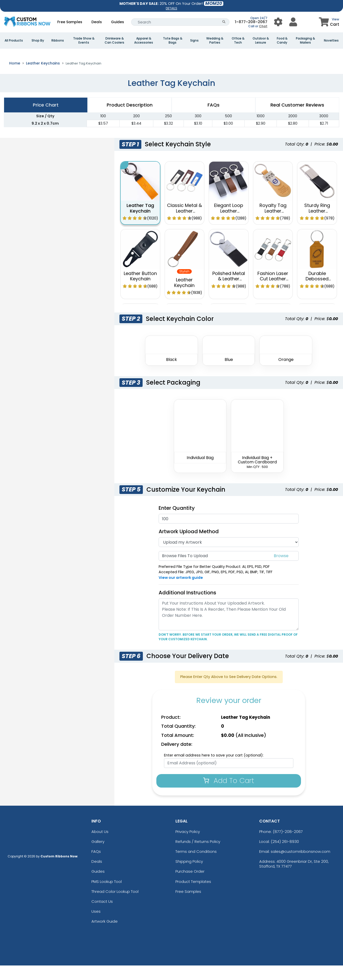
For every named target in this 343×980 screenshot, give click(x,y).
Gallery (98, 856)
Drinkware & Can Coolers (114, 41)
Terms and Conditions (196, 866)
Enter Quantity (177, 522)
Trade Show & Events (84, 41)
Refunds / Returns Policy (198, 856)
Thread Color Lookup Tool (115, 906)
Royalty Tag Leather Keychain (273, 225)
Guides (118, 22)
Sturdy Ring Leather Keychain (317, 225)
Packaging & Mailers (305, 41)
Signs (194, 41)
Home (15, 78)
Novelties (331, 41)
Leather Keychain (184, 297)
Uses (96, 926)
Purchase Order (190, 886)
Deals (97, 22)
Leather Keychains (43, 78)
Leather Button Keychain (140, 291)
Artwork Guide (105, 936)
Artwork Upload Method (189, 546)
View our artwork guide (181, 592)
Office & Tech (238, 41)
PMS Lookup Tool (107, 896)
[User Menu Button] (278, 22)
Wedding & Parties (215, 41)
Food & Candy (282, 41)
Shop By (38, 41)
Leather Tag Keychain (140, 223)
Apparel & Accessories (144, 41)
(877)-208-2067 (288, 846)
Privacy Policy (188, 846)
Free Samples (70, 22)
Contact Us (102, 916)
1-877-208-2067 (251, 22)
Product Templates (193, 896)
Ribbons (58, 41)
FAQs (96, 866)
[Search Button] (224, 22)
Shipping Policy (189, 876)
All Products (14, 41)
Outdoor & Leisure (261, 41)
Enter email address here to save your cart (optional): (214, 770)
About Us (100, 846)
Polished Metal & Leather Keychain (229, 293)
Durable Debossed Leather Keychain (317, 296)
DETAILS (171, 8)
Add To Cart (229, 795)
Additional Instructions (187, 607)
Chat (263, 26)
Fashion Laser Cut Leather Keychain (273, 293)
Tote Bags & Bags (173, 41)
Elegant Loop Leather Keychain (229, 225)
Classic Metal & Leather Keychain (184, 225)
